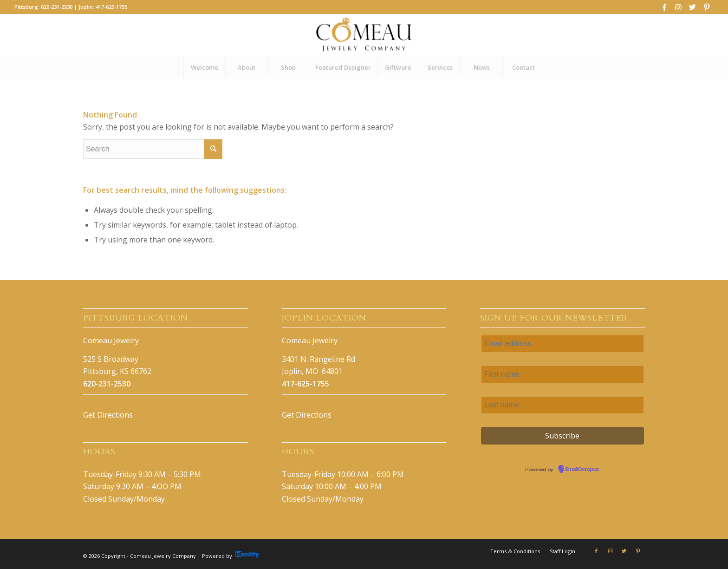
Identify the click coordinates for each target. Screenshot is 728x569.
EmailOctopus (582, 470)
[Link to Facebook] (665, 7)
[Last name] (562, 405)
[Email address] (562, 344)
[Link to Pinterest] (707, 7)
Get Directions (108, 415)
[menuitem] (204, 67)
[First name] (562, 374)
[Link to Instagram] (679, 7)
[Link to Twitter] (692, 7)
